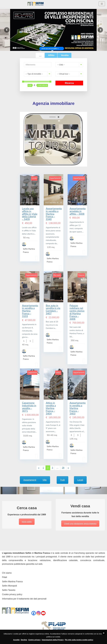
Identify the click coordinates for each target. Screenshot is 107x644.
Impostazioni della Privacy (53, 640)
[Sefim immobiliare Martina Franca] (36, 4)
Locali (80, 480)
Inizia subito (27, 522)
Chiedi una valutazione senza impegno (80, 524)
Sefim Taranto (9, 590)
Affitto (51, 55)
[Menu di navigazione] (102, 4)
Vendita (65, 55)
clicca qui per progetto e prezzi (50, 49)
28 (63, 468)
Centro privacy (34, 640)
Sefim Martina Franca (12, 582)
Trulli (62, 480)
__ (40, 55)
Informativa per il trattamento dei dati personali (24, 599)
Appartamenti (30, 480)
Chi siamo (7, 573)
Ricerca (69, 83)
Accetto (16, 640)
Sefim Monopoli (9, 586)
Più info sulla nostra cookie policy (79, 640)
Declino (24, 640)
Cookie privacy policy (12, 594)
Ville (45, 480)
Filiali (4, 577)
